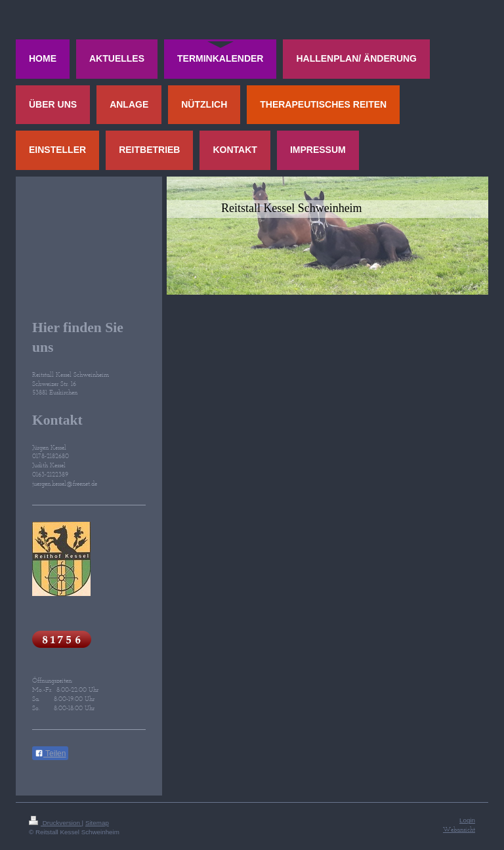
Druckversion (55, 823)
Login (467, 820)
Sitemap (97, 823)
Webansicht (459, 829)
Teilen (50, 754)
